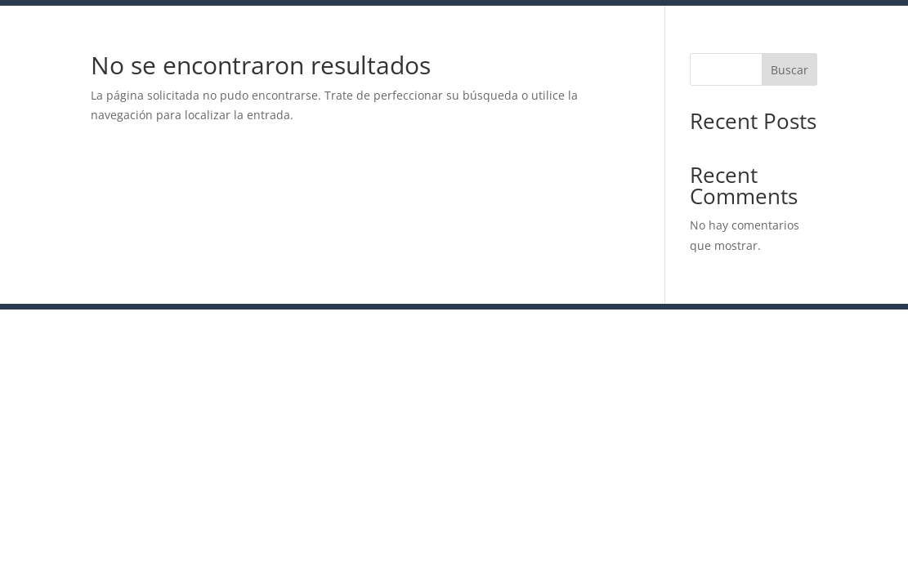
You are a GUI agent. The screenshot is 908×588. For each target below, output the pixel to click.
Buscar (789, 70)
